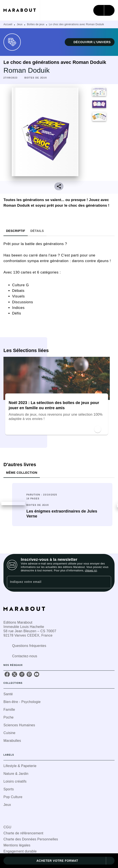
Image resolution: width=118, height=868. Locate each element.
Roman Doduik (27, 70)
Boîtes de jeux (36, 24)
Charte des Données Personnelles (31, 839)
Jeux (20, 24)
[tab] (16, 231)
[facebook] (7, 674)
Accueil (8, 24)
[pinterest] (29, 674)
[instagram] (22, 674)
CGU (7, 827)
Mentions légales (17, 845)
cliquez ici (91, 571)
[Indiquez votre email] (54, 582)
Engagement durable (20, 851)
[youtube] (37, 674)
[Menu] (104, 10)
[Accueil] (22, 10)
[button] (90, 42)
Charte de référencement (23, 833)
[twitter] (15, 674)
